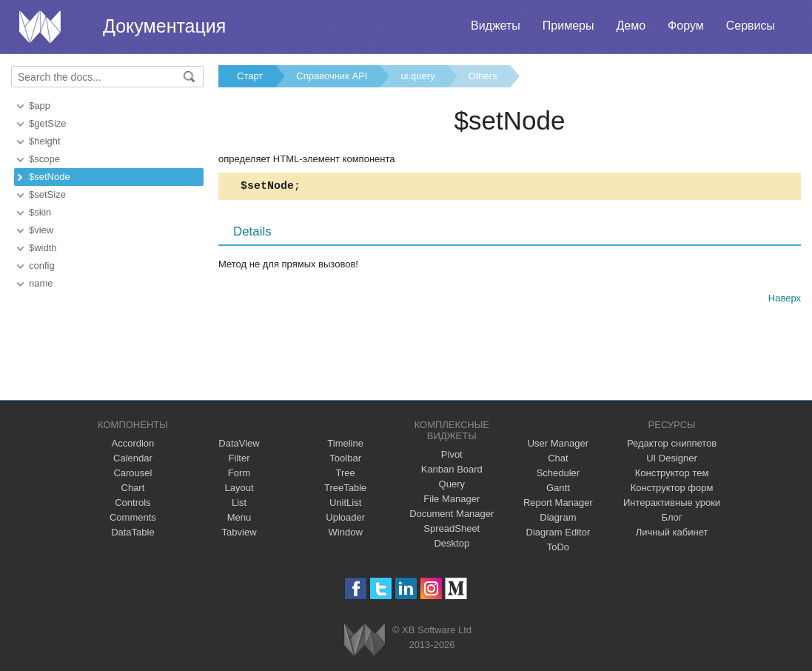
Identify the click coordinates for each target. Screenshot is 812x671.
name (41, 283)
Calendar (133, 458)
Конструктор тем (672, 473)
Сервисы (751, 26)
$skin (40, 212)
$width (43, 248)
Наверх (785, 300)
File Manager (452, 499)
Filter (239, 458)
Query (452, 484)
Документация (164, 26)
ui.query (417, 76)
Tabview (239, 532)
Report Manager (558, 503)
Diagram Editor (558, 532)
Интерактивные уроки (672, 503)
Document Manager (452, 514)
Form (239, 473)
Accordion (133, 443)
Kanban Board (452, 469)
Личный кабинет (672, 532)
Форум (686, 26)
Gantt (558, 488)
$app (40, 106)
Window (346, 532)
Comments (133, 517)
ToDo (558, 547)
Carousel (132, 473)
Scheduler (558, 473)
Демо (631, 26)
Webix (365, 640)
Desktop (452, 543)
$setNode (50, 177)
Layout (239, 488)
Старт (250, 76)
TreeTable (345, 488)
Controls (132, 503)
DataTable (133, 532)
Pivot (452, 454)
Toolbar (345, 458)
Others (483, 76)
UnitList (345, 503)
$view (41, 230)
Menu (239, 517)
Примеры (568, 26)
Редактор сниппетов (672, 443)
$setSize (47, 194)
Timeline (345, 443)
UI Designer (672, 458)
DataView (239, 443)
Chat (558, 458)
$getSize (48, 123)
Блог (672, 517)
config (42, 266)
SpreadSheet (452, 528)
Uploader (345, 517)
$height (45, 141)
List (239, 503)
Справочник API (332, 76)
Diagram (558, 517)
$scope (44, 159)
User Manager (558, 443)
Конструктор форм (672, 488)
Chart (133, 488)
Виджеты (496, 26)
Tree (346, 473)
